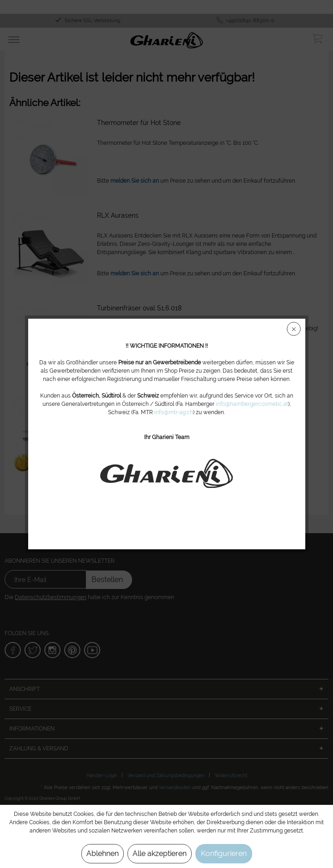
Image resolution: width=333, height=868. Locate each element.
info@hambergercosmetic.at (252, 404)
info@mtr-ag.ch (174, 412)
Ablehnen (103, 853)
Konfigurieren (224, 853)
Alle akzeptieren (160, 853)
